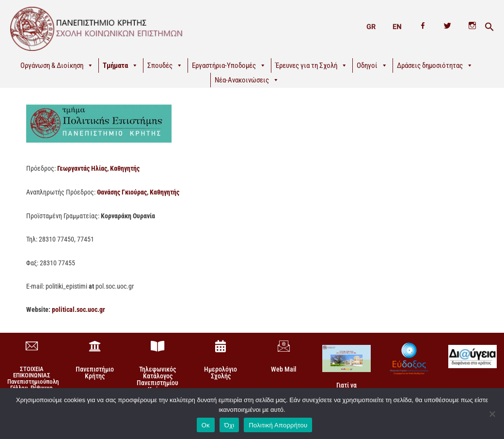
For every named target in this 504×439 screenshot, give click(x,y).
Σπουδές (165, 65)
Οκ (206, 425)
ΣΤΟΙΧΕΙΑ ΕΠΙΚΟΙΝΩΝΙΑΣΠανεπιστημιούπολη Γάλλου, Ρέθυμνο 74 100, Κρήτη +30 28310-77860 (33, 384)
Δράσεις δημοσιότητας (435, 65)
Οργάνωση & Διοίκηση (57, 65)
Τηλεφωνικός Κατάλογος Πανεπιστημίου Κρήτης (157, 378)
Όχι (229, 425)
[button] (489, 27)
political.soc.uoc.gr (79, 309)
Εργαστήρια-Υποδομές (229, 65)
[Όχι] (492, 413)
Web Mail (283, 368)
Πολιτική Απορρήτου (278, 425)
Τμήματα (120, 65)
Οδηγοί (372, 65)
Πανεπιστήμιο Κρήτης (95, 372)
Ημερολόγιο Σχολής (220, 372)
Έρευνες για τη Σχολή (311, 65)
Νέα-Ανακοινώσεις (247, 80)
